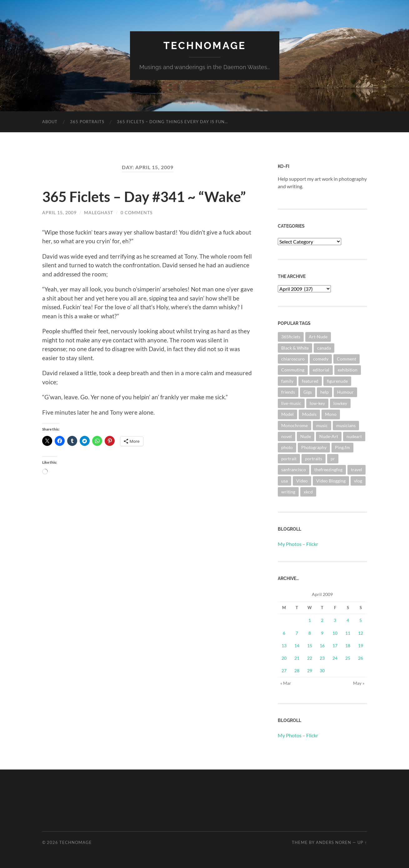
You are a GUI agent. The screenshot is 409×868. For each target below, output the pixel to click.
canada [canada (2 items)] (324, 348)
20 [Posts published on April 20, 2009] (284, 658)
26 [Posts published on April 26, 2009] (361, 658)
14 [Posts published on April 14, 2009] (297, 646)
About (50, 122)
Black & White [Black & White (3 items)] (295, 348)
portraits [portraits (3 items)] (314, 459)
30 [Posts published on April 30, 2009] (322, 671)
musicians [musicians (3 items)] (346, 425)
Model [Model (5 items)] (287, 414)
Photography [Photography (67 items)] (314, 447)
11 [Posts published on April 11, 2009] (348, 633)
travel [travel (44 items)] (357, 469)
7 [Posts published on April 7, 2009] (297, 633)
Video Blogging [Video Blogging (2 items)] (331, 481)
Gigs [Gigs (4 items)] (308, 392)
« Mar (286, 683)
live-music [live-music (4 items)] (291, 403)
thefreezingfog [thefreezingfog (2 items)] (328, 469)
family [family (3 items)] (287, 381)
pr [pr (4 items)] (333, 459)
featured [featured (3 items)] (310, 381)
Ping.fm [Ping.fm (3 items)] (342, 447)
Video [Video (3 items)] (302, 481)
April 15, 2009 (59, 212)
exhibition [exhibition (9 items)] (348, 370)
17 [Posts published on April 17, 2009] (335, 646)
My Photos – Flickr (298, 544)
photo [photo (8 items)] (287, 447)
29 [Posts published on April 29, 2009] (310, 671)
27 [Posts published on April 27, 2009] (284, 671)
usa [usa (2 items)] (284, 481)
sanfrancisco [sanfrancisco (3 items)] (294, 469)
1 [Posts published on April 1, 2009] (310, 620)
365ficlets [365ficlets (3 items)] (291, 337)
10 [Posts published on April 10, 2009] (335, 633)
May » (359, 683)
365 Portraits (87, 122)
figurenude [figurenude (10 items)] (337, 381)
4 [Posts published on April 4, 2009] (348, 620)
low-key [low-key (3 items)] (317, 403)
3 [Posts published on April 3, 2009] (335, 620)
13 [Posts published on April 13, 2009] (284, 646)
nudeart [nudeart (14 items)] (354, 436)
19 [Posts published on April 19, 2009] (361, 646)
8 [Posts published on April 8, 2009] (310, 633)
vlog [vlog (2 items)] (358, 481)
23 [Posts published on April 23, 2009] (322, 658)
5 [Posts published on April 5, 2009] (361, 620)
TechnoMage (205, 45)
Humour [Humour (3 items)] (345, 392)
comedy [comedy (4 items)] (321, 359)
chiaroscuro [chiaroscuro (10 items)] (293, 359)
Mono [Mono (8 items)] (331, 414)
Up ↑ (362, 842)
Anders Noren (334, 842)
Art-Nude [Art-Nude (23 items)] (318, 337)
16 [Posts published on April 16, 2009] (322, 646)
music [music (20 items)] (322, 425)
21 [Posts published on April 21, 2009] (297, 658)
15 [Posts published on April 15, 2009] (310, 646)
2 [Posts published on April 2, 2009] (322, 620)
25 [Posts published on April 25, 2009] (348, 658)
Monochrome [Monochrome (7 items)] (294, 425)
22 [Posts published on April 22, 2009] (310, 658)
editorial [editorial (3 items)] (321, 370)
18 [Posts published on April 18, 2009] (348, 646)
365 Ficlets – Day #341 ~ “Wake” (144, 197)
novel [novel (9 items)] (287, 436)
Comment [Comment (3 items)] (347, 359)
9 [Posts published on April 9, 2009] (322, 633)
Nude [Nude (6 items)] (306, 436)
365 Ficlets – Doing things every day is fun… (172, 122)
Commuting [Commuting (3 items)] (293, 370)
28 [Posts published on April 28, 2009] (297, 671)
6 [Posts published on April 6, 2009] (284, 633)
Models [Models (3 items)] (309, 414)
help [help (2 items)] (324, 392)
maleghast (99, 212)
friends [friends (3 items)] (288, 392)
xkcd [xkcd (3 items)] (308, 492)
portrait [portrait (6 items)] (289, 459)
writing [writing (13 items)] (288, 492)
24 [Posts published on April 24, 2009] (335, 658)
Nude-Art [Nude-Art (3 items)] (329, 436)
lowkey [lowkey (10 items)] (340, 403)
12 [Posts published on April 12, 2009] (361, 633)
